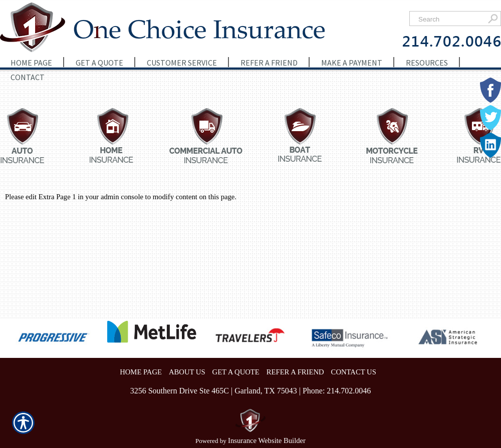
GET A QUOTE (236, 372)
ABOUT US (187, 372)
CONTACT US (354, 372)
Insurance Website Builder (267, 440)
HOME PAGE (141, 372)
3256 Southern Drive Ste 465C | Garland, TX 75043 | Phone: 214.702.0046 (251, 391)
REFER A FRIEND (295, 372)
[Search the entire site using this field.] (450, 19)
